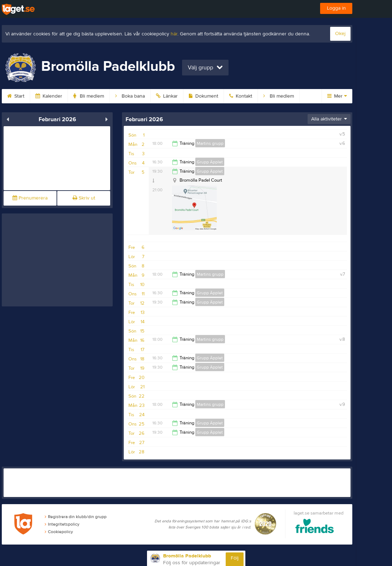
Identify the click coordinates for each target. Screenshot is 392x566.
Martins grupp (210, 143)
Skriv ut (84, 198)
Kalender (49, 96)
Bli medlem (89, 96)
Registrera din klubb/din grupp (76, 517)
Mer (337, 96)
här (174, 34)
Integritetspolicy (62, 524)
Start (16, 96)
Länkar (167, 96)
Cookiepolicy (59, 532)
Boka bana (130, 96)
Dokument (204, 96)
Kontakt (241, 96)
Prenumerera (30, 198)
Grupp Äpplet (210, 162)
